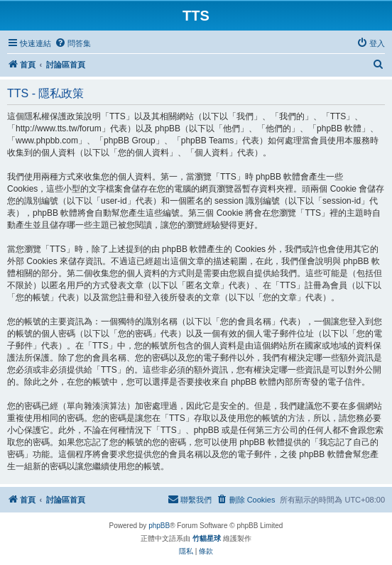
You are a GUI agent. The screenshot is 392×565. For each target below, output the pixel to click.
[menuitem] (73, 43)
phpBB (159, 526)
